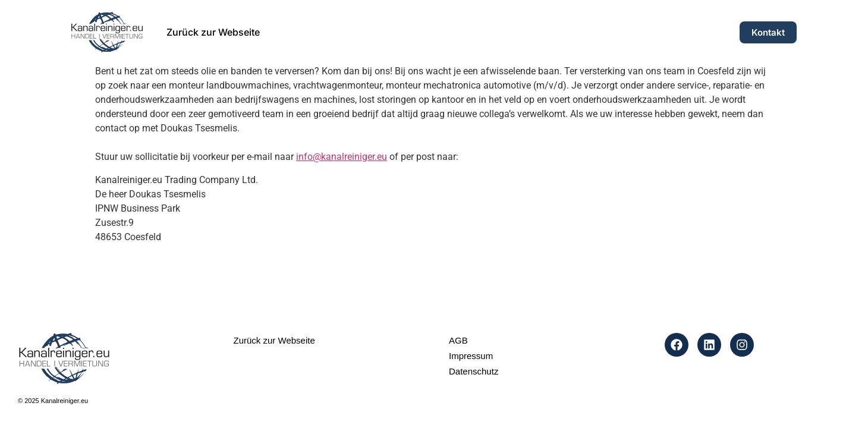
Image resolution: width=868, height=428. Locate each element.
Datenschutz (474, 371)
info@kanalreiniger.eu (342, 157)
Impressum (471, 356)
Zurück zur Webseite (213, 32)
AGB (458, 340)
